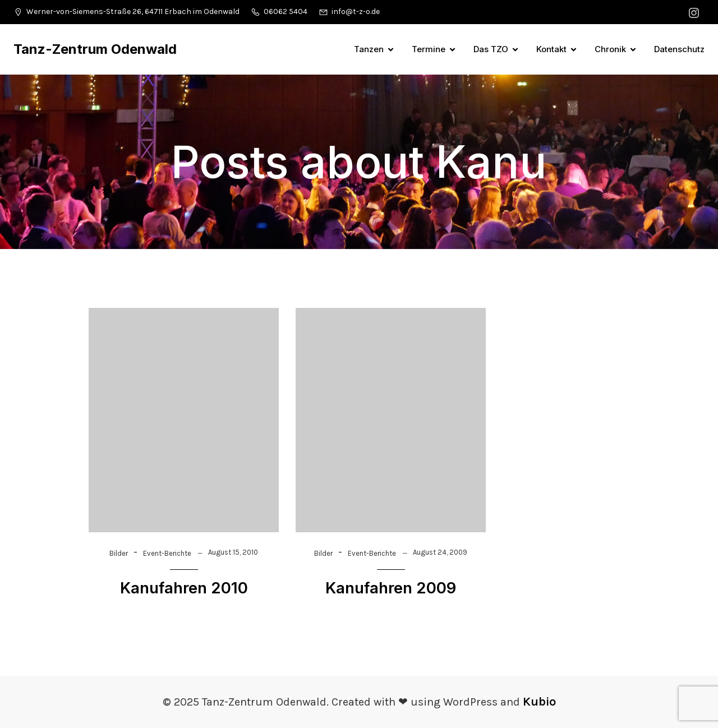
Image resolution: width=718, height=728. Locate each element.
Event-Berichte (167, 553)
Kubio (539, 702)
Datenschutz (679, 49)
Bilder (119, 553)
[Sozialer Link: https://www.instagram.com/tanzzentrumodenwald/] (695, 12)
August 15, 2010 (233, 552)
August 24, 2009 (440, 552)
